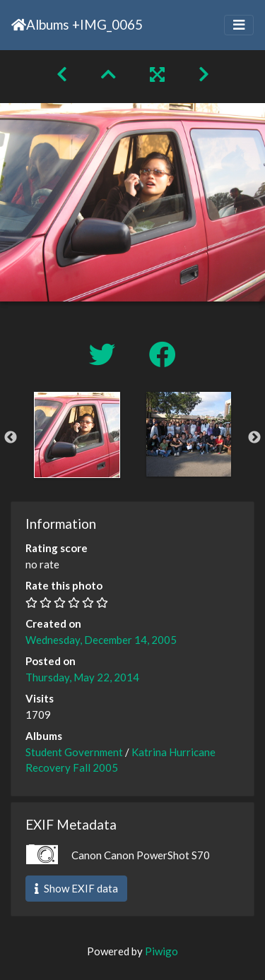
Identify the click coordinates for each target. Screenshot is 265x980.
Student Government (74, 752)
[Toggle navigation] (239, 25)
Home (19, 25)
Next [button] (254, 438)
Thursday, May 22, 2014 (82, 677)
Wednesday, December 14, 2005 (101, 640)
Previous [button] (11, 438)
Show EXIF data (76, 888)
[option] (77, 435)
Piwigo (161, 951)
